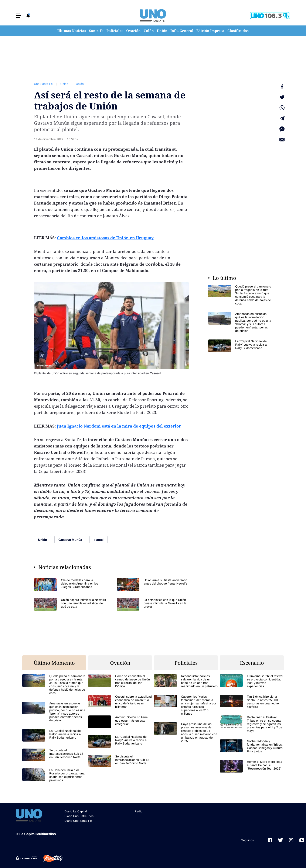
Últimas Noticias (72, 31)
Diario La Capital (76, 811)
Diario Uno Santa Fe (78, 821)
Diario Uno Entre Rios (79, 816)
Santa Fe (96, 31)
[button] (18, 16)
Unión (162, 31)
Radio (138, 811)
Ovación (133, 31)
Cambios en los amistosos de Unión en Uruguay (105, 238)
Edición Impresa (210, 31)
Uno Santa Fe (43, 84)
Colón (149, 31)
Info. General (182, 31)
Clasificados (238, 31)
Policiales (115, 31)
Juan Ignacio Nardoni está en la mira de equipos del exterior (119, 426)
